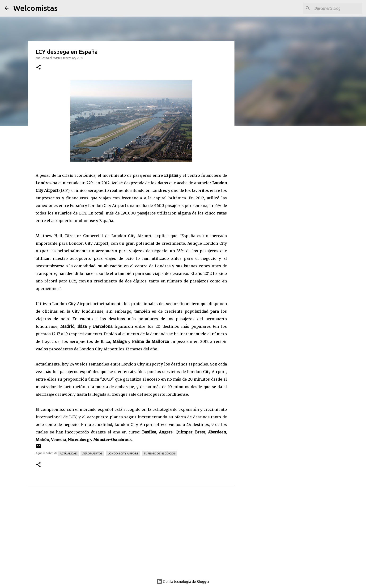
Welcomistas (35, 8)
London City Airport (123, 453)
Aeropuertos (92, 453)
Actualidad (68, 453)
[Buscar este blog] (337, 8)
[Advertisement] (141, 537)
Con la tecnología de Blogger (183, 581)
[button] (38, 68)
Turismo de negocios (160, 453)
